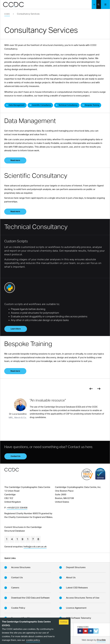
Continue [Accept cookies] (64, 622)
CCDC (7, 14)
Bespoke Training (91, 105)
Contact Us (16, 456)
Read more (15, 160)
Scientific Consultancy (40, 105)
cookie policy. (33, 640)
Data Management (15, 105)
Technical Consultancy (67, 105)
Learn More (16, 329)
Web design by (94, 640)
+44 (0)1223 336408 (17, 508)
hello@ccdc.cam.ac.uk (35, 547)
